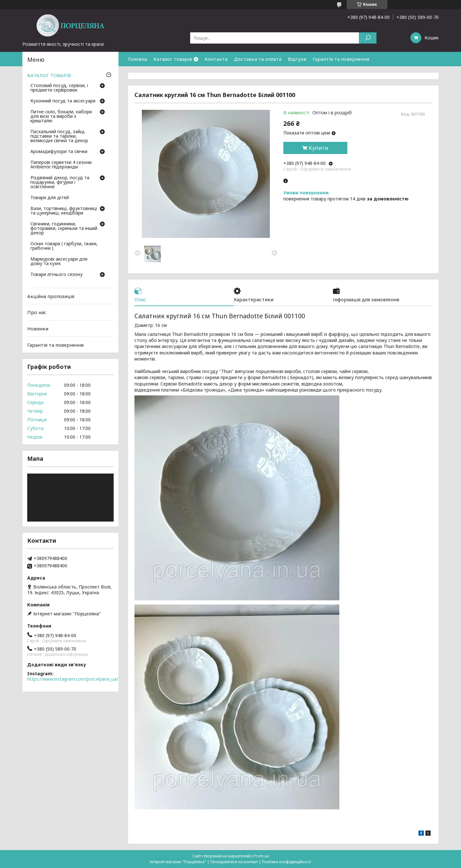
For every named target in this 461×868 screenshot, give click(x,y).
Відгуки (297, 59)
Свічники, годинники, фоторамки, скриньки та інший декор (64, 229)
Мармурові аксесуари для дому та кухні (59, 262)
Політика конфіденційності (287, 862)
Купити (319, 148)
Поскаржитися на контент (234, 862)
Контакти (216, 59)
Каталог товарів (173, 59)
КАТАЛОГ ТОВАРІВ (49, 75)
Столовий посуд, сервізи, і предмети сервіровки (59, 88)
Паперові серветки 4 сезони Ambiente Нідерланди (61, 165)
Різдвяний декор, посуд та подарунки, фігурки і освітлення (60, 183)
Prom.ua (261, 856)
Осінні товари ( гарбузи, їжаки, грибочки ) (64, 246)
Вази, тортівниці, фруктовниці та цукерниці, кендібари (64, 211)
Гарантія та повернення (341, 59)
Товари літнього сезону (57, 275)
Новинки (38, 329)
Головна (137, 59)
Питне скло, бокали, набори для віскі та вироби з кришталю (61, 117)
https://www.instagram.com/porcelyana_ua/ (73, 679)
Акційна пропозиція (51, 296)
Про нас (37, 312)
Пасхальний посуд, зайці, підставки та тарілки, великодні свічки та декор (59, 136)
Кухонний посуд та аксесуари (63, 101)
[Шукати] (368, 38)
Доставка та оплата (258, 59)
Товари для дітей (50, 198)
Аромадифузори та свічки (59, 152)
